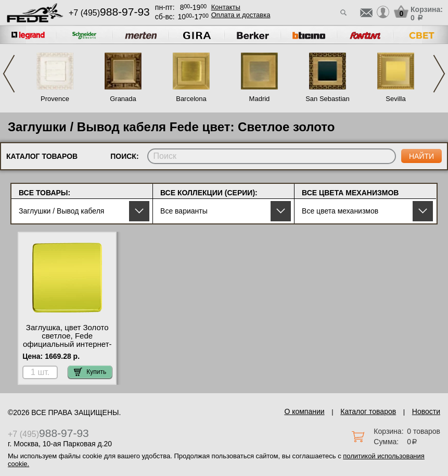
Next (439, 74)
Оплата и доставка (241, 15)
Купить (90, 372)
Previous (9, 74)
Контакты (226, 7)
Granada (123, 99)
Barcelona (191, 99)
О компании (304, 411)
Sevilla (395, 99)
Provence (55, 99)
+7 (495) (109, 13)
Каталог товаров (368, 411)
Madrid (260, 99)
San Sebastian (328, 99)
